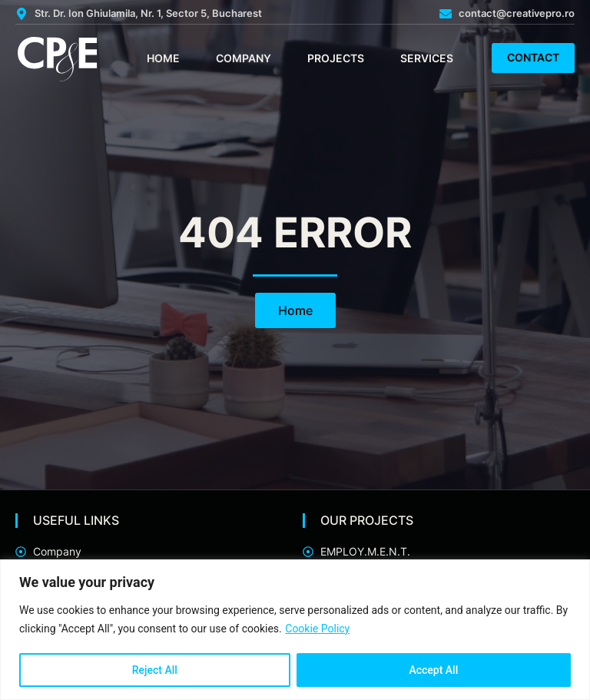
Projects (336, 58)
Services (427, 58)
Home (163, 58)
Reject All (155, 670)
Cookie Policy (317, 629)
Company (244, 58)
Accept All (433, 670)
